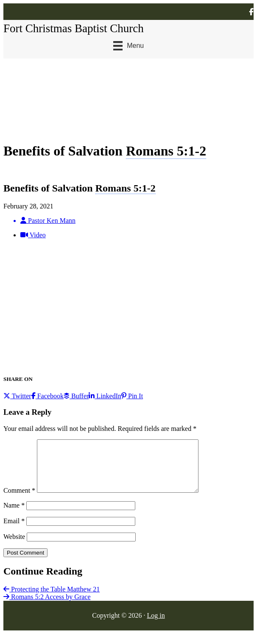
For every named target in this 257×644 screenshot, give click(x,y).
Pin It (132, 396)
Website (14, 547)
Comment (19, 501)
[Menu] (128, 46)
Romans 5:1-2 (166, 151)
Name (14, 515)
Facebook (47, 396)
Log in (156, 626)
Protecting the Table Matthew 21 (52, 599)
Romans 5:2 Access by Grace (47, 607)
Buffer (76, 396)
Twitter (17, 396)
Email (14, 531)
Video (33, 235)
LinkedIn (105, 396)
